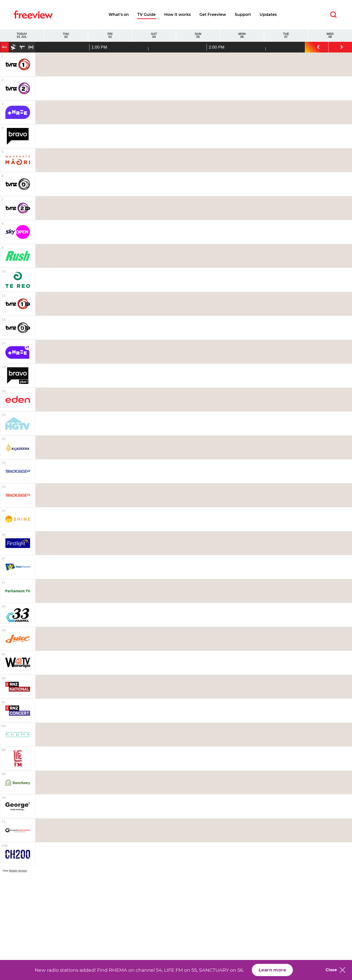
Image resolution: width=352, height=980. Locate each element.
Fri (110, 36)
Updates (268, 15)
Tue (286, 36)
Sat (154, 36)
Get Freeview (213, 15)
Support (243, 15)
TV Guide (147, 15)
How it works (177, 15)
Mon (242, 36)
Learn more (272, 970)
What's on (119, 15)
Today (22, 36)
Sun (198, 36)
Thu (66, 36)
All (4, 47)
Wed (330, 36)
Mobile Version (18, 871)
